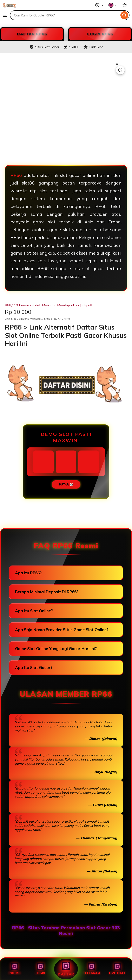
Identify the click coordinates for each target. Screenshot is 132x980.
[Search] (124, 15)
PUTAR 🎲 (66, 484)
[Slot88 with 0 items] (125, 5)
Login (40, 969)
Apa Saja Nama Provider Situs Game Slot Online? (62, 630)
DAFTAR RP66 (32, 34)
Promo (15, 969)
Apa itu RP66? (28, 573)
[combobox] (65, 15)
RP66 (16, 175)
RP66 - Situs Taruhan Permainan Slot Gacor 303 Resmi (66, 931)
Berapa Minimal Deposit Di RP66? (47, 592)
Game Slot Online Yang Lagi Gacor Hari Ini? (56, 649)
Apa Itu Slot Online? (34, 611)
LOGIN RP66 (100, 34)
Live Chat (117, 969)
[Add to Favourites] (120, 70)
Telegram (92, 969)
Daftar (66, 969)
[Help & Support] (99, 5)
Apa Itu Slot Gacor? (34, 668)
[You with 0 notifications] (113, 5)
